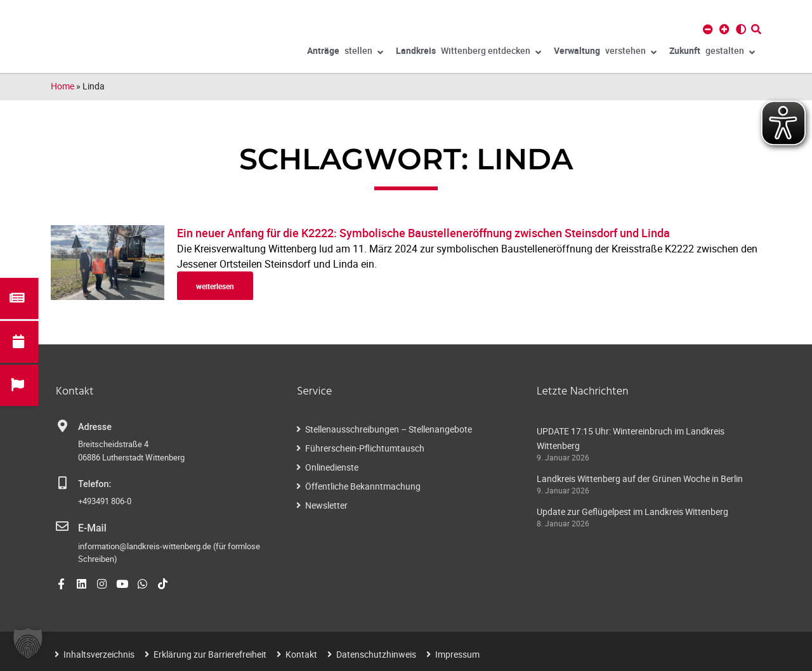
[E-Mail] (62, 526)
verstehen (605, 53)
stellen (345, 53)
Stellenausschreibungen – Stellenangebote (389, 429)
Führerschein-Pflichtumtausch (365, 448)
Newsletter (326, 505)
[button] (28, 643)
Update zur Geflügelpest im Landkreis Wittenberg (632, 511)
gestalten (712, 53)
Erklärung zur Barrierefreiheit (210, 653)
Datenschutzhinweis (376, 653)
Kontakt (301, 653)
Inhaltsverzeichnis (99, 653)
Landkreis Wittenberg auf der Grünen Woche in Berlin (640, 479)
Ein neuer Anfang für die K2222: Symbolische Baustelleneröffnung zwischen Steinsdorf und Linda (425, 233)
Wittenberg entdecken (468, 53)
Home (62, 86)
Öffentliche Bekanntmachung (363, 486)
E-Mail (91, 527)
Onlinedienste (332, 467)
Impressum (457, 653)
